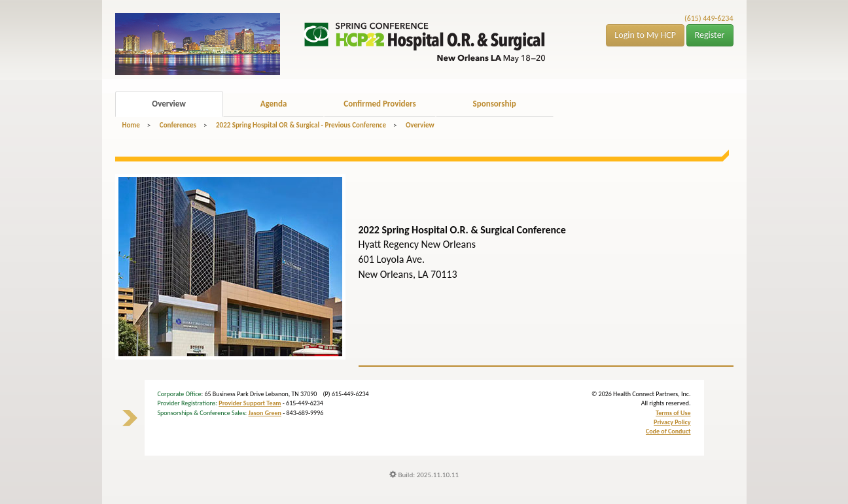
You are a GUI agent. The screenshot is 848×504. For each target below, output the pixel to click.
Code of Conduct (668, 431)
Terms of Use (673, 413)
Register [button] (710, 35)
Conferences (178, 125)
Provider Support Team (250, 403)
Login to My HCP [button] (645, 35)
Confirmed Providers (380, 104)
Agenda (274, 104)
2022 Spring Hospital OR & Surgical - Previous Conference (301, 125)
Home (131, 125)
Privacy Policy (672, 422)
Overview (169, 104)
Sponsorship (495, 104)
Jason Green (265, 413)
